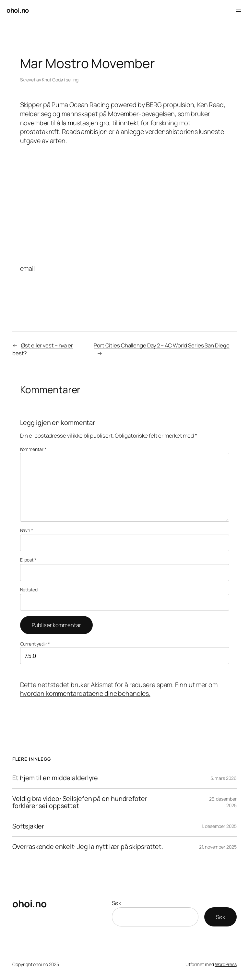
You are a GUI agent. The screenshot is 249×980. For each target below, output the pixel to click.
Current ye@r (35, 644)
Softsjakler (28, 826)
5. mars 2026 (224, 778)
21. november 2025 (218, 847)
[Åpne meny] (239, 10)
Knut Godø (52, 80)
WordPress (226, 964)
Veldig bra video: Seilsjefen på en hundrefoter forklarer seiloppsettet (80, 802)
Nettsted (29, 590)
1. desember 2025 (219, 826)
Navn (27, 530)
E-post (28, 560)
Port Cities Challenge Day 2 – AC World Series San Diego (162, 345)
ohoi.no (18, 10)
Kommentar (33, 449)
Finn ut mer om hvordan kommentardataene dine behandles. (119, 689)
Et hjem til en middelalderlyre (55, 778)
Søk (116, 903)
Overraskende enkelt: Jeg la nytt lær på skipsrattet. (88, 847)
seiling (72, 80)
